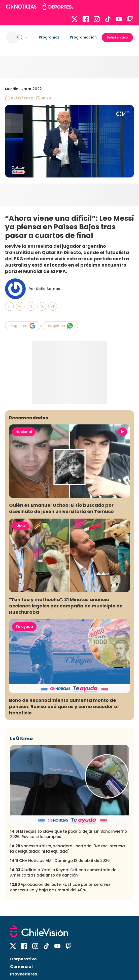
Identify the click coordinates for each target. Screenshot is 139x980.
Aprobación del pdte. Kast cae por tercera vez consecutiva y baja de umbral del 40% (60, 887)
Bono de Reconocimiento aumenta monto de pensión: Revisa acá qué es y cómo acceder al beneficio (64, 706)
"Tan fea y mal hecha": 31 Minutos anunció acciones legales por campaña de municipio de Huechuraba (66, 606)
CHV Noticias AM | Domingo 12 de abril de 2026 (60, 861)
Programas (49, 37)
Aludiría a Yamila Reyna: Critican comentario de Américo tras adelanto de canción (63, 873)
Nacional (24, 432)
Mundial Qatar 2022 (23, 89)
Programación (83, 37)
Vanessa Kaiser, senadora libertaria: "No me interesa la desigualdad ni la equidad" (67, 849)
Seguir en (23, 326)
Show (21, 526)
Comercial (21, 967)
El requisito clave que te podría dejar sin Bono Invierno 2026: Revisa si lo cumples (68, 834)
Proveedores (24, 974)
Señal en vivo (117, 37)
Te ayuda (24, 627)
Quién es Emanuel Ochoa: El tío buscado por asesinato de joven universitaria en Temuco (61, 508)
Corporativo (23, 959)
